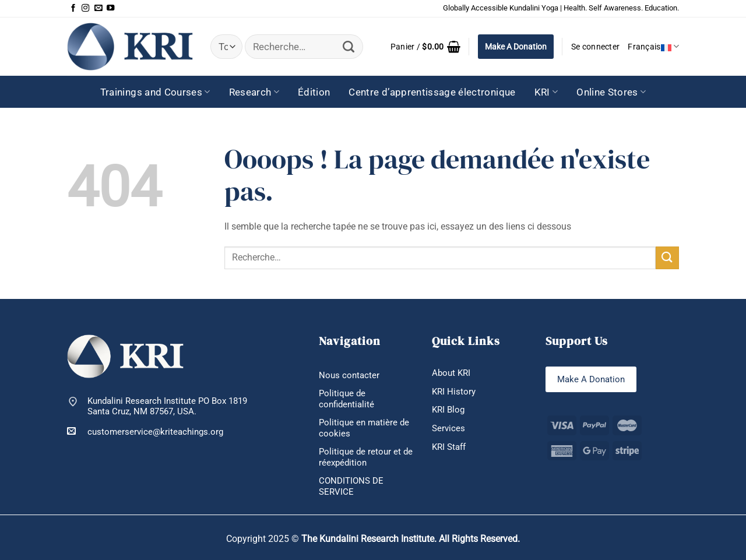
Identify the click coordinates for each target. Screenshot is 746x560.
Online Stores (611, 92)
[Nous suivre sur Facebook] (73, 8)
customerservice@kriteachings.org (145, 432)
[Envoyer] (349, 47)
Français (653, 46)
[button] (425, 47)
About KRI (451, 373)
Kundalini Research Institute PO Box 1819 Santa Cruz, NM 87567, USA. (167, 406)
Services (448, 428)
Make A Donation (516, 47)
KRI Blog (448, 410)
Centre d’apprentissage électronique (432, 92)
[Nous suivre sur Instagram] (85, 8)
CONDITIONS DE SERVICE (351, 486)
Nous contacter (349, 375)
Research (254, 92)
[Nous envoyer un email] (98, 8)
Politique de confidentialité (346, 399)
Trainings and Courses (155, 92)
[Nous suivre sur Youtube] (110, 8)
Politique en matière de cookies (364, 428)
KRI (546, 92)
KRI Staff (449, 447)
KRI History (454, 392)
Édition (314, 92)
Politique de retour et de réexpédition (366, 457)
